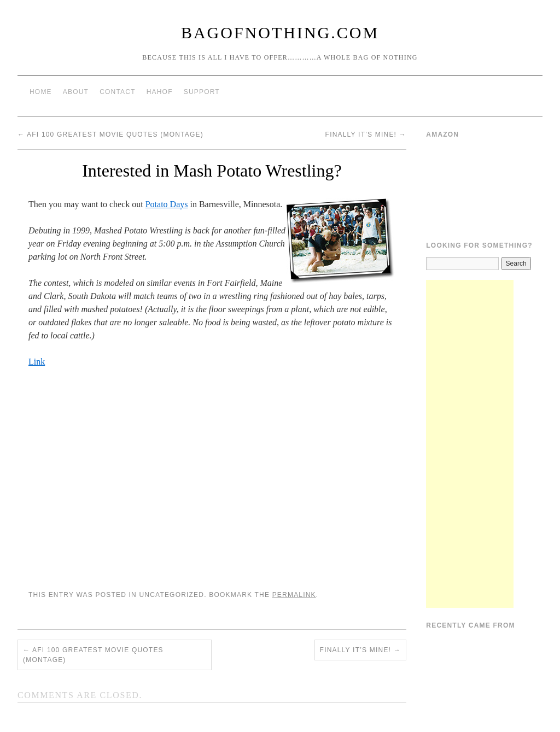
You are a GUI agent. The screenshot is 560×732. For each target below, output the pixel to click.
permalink (294, 595)
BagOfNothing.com (280, 33)
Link (37, 362)
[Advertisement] (470, 444)
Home (41, 92)
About (76, 92)
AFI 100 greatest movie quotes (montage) (110, 134)
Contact (118, 92)
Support (202, 92)
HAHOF (160, 92)
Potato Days (167, 204)
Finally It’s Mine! (366, 134)
